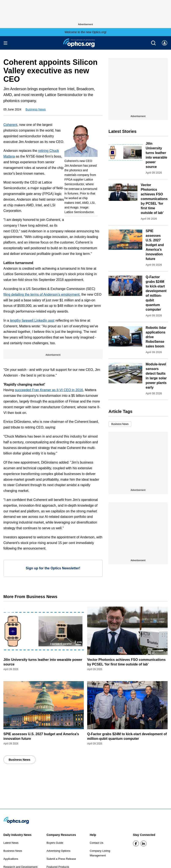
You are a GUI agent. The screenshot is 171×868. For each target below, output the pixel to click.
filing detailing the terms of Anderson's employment (41, 295)
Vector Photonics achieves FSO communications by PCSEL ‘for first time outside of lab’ (154, 199)
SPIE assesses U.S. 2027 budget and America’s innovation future (155, 245)
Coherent (10, 125)
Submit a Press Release (61, 859)
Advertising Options (59, 851)
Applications (11, 859)
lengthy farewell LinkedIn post (32, 320)
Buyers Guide (55, 843)
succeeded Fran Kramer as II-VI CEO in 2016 (49, 390)
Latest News (11, 843)
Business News (36, 109)
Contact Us (96, 843)
